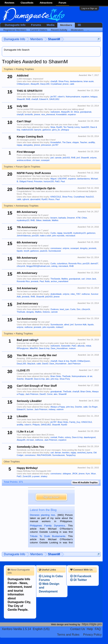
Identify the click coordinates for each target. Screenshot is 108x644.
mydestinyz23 (23, 220)
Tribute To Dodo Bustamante (48, 536)
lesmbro (66, 453)
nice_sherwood (48, 114)
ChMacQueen (23, 84)
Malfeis (55, 220)
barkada (62, 218)
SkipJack (31, 364)
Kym (88, 474)
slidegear (67, 474)
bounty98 (68, 233)
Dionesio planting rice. (43, 515)
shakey (44, 476)
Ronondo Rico (75, 263)
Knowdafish (62, 114)
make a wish (45, 236)
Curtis (53, 233)
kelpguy (94, 97)
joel (52, 158)
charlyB (54, 81)
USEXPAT (62, 179)
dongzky (84, 248)
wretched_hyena (85, 453)
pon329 (35, 236)
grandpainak (86, 112)
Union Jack (91, 279)
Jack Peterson (74, 364)
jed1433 (66, 158)
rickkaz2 (60, 327)
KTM (78, 218)
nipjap (19, 145)
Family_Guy (75, 422)
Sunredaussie (55, 251)
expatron (85, 97)
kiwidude (47, 220)
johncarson (46, 145)
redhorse (86, 294)
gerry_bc (56, 130)
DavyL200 (45, 84)
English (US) (41, 629)
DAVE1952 (54, 99)
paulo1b (44, 251)
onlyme (93, 158)
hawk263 (85, 127)
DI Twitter (79, 580)
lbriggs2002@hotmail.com (38, 266)
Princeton (38, 181)
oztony (68, 437)
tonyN (27, 251)
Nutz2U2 (90, 197)
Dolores (46, 312)
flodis (47, 281)
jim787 (53, 97)
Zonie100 (27, 476)
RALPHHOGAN (44, 455)
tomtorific (29, 114)
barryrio (38, 130)
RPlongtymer (23, 348)
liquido (20, 251)
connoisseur (56, 248)
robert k (61, 97)
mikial (88, 346)
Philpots (36, 425)
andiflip (92, 142)
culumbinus (62, 263)
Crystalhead (56, 84)
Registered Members (15, 30)
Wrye (93, 474)
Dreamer (71, 218)
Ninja (53, 127)
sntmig (54, 266)
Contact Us (78, 629)
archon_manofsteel (60, 281)
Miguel (53, 179)
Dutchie (20, 379)
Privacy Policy (92, 635)
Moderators (77, 30)
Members (66, 25)
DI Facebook (81, 576)
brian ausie (89, 81)
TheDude (21, 312)
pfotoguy (65, 130)
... (88, 30)
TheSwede (55, 279)
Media (51, 25)
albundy (81, 346)
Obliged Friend (26, 181)
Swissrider (66, 346)
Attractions (46, 3)
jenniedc (93, 248)
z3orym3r (21, 266)
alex (48, 379)
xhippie (76, 142)
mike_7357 (76, 294)
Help (90, 629)
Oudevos (55, 309)
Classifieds (27, 3)
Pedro (61, 437)
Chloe (84, 218)
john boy (55, 379)
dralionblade (56, 294)
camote (58, 158)
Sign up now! (51, 497)
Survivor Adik (81, 325)
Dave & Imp (44, 348)
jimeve (66, 84)
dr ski (90, 376)
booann (54, 218)
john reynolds (58, 236)
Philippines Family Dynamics (47, 526)
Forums (36, 25)
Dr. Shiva (75, 112)
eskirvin (60, 409)
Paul (63, 181)
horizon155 (49, 181)
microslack (70, 236)
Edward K (44, 99)
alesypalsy (28, 145)
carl (83, 279)
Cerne (50, 394)
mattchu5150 (27, 130)
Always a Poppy (58, 407)
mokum (72, 348)
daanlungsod (90, 437)
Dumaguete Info (15, 25)
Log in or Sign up (89, 8)
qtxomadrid (35, 199)
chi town (36, 160)
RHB (28, 99)
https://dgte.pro (92, 624)
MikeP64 (34, 348)
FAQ (98, 629)
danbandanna (76, 81)
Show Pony (64, 81)
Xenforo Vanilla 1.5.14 (16, 629)
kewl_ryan (64, 309)
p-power (36, 476)
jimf (78, 158)
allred (67, 325)
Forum (62, 3)
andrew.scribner (24, 160)
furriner (30, 409)
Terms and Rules (68, 635)
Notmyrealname (73, 97)
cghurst (26, 199)
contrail (54, 437)
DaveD (45, 364)
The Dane (67, 142)
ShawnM (21, 99)
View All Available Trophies (85, 482)
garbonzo (47, 130)
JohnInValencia (24, 236)
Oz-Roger (93, 407)
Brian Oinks (56, 376)
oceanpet (45, 160)
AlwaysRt (35, 84)
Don (79, 309)
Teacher (84, 142)
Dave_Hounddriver (59, 348)
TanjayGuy (71, 455)
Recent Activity (59, 30)
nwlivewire (55, 112)
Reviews (9, 3)
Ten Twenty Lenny (72, 127)
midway (52, 409)
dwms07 (94, 263)
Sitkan (39, 220)
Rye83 (59, 127)
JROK (75, 474)
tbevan (58, 453)
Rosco (51, 199)
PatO (57, 181)
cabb (72, 84)
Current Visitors (39, 30)
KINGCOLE (56, 197)
